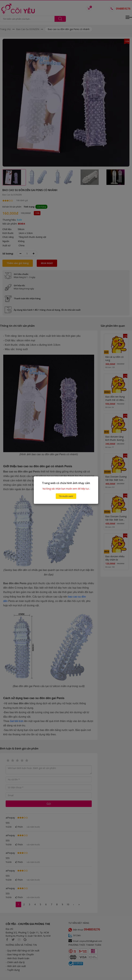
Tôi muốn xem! (66, 496)
